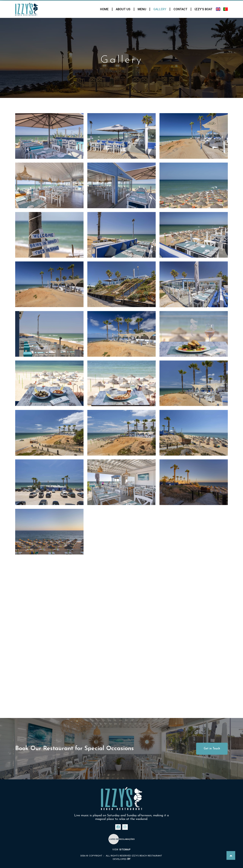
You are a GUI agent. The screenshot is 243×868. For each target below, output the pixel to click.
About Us (123, 9)
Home (104, 9)
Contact (180, 9)
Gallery (160, 9)
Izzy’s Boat (204, 9)
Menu (142, 9)
